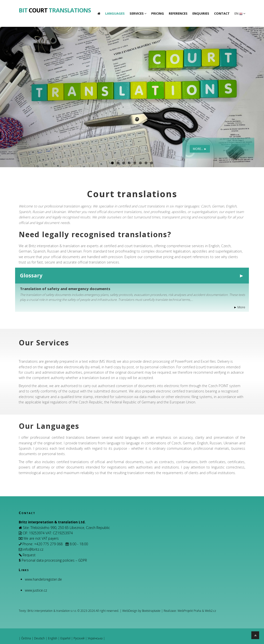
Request (29, 555)
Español (65, 638)
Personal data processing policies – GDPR (54, 560)
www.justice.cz (36, 590)
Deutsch (39, 638)
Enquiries (201, 13)
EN (240, 13)
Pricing (158, 13)
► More (240, 307)
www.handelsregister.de (43, 579)
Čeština (26, 638)
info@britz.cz (33, 549)
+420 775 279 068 (48, 544)
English (53, 638)
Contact (222, 13)
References (178, 13)
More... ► (200, 149)
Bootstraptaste (151, 611)
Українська (95, 638)
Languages (115, 13)
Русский (79, 638)
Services (138, 13)
